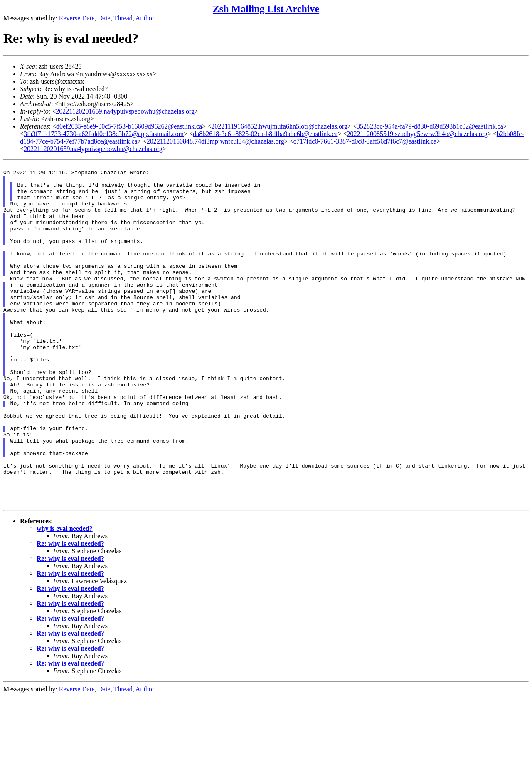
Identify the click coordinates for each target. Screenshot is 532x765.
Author (145, 18)
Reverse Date (77, 18)
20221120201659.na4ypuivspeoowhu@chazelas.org (125, 111)
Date (104, 18)
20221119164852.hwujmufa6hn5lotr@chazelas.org (279, 126)
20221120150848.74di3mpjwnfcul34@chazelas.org (216, 141)
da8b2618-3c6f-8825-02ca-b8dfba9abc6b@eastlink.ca (265, 134)
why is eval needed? (65, 597)
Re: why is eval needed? (70, 612)
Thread (123, 18)
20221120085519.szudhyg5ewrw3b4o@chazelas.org (417, 134)
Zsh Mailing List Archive (266, 9)
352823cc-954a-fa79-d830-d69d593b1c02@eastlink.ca (430, 126)
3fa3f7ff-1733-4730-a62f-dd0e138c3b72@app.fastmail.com (104, 134)
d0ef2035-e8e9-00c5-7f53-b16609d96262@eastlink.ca (129, 126)
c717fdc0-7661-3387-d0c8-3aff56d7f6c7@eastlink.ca (365, 141)
